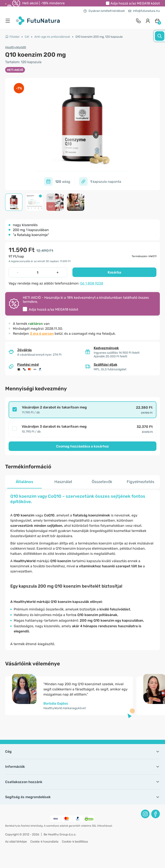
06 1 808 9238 (92, 283)
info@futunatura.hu (144, 11)
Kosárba (114, 272)
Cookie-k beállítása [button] (75, 842)
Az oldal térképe (16, 842)
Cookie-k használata (44, 842)
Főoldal (12, 37)
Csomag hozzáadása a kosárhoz (82, 446)
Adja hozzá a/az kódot (135, 3)
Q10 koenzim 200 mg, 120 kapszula (99, 37)
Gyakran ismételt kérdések (104, 11)
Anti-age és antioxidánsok (52, 37)
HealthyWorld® (16, 47)
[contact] (138, 21)
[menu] (9, 21)
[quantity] (38, 272)
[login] (148, 21)
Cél (27, 37)
